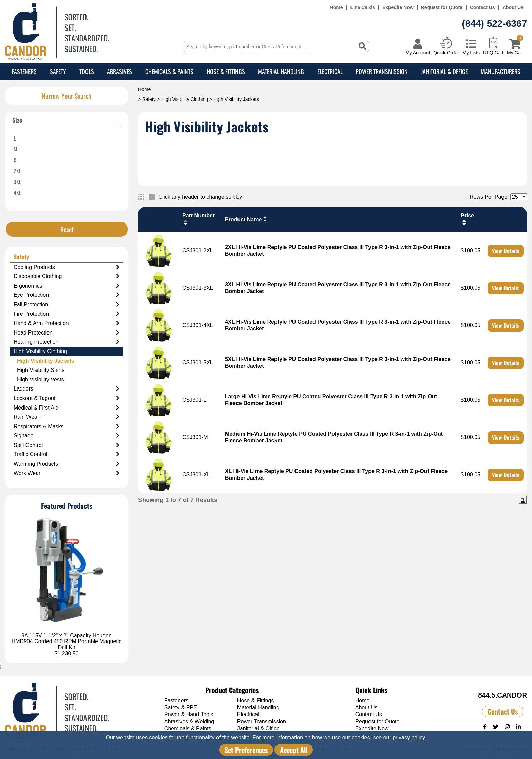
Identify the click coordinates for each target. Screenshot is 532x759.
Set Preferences (246, 750)
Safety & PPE (181, 708)
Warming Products (66, 464)
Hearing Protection (66, 342)
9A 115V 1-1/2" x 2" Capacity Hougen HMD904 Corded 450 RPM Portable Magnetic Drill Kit (67, 641)
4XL (17, 193)
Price (467, 219)
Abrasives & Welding (189, 721)
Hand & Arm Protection (66, 323)
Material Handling (281, 71)
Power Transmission (382, 71)
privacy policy (409, 737)
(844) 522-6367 (495, 24)
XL (16, 160)
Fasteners (24, 71)
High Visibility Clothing (185, 99)
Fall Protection (66, 305)
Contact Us (482, 8)
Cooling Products (66, 267)
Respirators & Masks (66, 427)
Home (336, 8)
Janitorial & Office (444, 71)
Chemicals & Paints (169, 71)
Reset (67, 229)
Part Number (198, 219)
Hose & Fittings (226, 71)
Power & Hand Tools (189, 714)
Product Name (247, 219)
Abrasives (119, 71)
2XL (17, 171)
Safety (58, 71)
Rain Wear (66, 417)
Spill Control (66, 445)
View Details (506, 251)
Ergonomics (66, 286)
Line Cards (363, 8)
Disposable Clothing (66, 276)
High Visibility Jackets (46, 361)
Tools (87, 71)
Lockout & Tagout (66, 398)
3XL (17, 182)
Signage (66, 436)
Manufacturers (501, 71)
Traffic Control (66, 454)
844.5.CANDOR (503, 695)
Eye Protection (66, 295)
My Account (418, 53)
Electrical (330, 71)
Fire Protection (66, 314)
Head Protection (66, 333)
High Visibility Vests (40, 379)
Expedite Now (398, 8)
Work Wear (66, 473)
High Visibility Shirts (41, 370)
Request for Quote (442, 8)
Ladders (66, 389)
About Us (513, 8)
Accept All (294, 750)
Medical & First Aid (66, 408)
